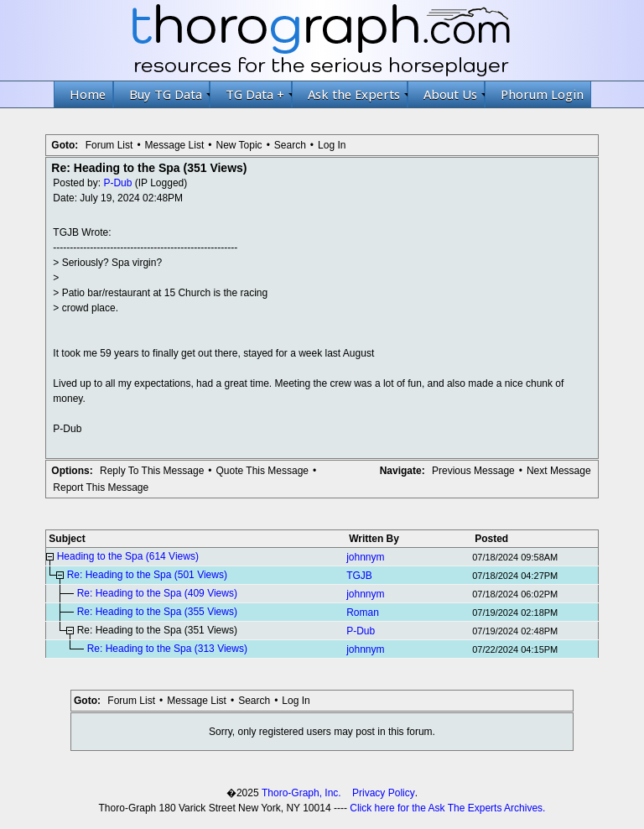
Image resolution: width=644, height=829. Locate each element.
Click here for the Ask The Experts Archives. (447, 808)
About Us (454, 94)
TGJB (359, 576)
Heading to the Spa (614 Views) (128, 556)
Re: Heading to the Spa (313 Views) (167, 649)
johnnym (365, 557)
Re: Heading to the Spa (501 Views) (147, 575)
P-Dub (117, 183)
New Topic (239, 145)
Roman (363, 613)
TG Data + (259, 94)
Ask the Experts (358, 94)
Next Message (559, 471)
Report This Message (101, 487)
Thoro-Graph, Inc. (301, 793)
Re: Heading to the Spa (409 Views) (157, 593)
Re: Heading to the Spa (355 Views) (157, 612)
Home (88, 94)
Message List (175, 145)
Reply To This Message (152, 471)
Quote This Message (263, 471)
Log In (332, 145)
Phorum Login (542, 94)
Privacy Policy (384, 793)
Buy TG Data (169, 94)
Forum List (109, 145)
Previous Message (473, 471)
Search (290, 145)
